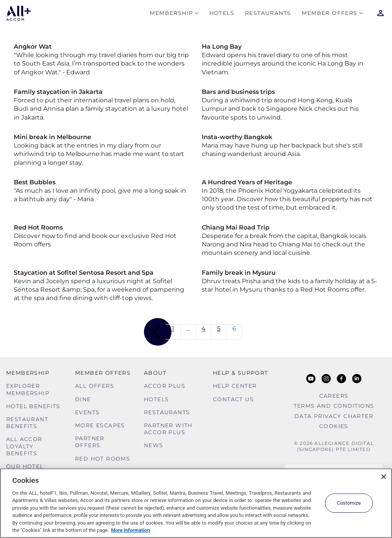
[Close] (384, 477)
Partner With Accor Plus (168, 429)
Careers (334, 396)
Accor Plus (165, 386)
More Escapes (100, 425)
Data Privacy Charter (334, 416)
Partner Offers (90, 442)
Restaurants (268, 14)
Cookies (334, 426)
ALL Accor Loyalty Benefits (24, 446)
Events (87, 412)
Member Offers (329, 14)
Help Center (235, 386)
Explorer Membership (28, 389)
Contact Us (233, 399)
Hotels (222, 14)
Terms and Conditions (334, 406)
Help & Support (241, 373)
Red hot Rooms (103, 459)
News (154, 445)
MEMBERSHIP (171, 14)
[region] (196, 503)
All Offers (95, 386)
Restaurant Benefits (27, 423)
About (155, 373)
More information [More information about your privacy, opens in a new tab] (131, 530)
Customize (349, 503)
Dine (83, 399)
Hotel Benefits (33, 406)
